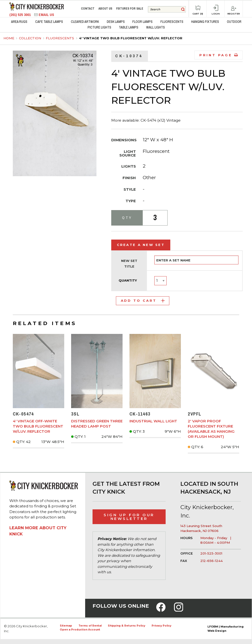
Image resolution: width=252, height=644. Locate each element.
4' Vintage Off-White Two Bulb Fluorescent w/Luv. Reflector (38, 426)
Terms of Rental (90, 626)
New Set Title (129, 264)
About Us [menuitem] (105, 9)
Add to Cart (143, 301)
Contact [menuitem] (88, 9)
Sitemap (66, 626)
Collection (31, 38)
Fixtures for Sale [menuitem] (130, 9)
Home (9, 38)
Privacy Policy (161, 626)
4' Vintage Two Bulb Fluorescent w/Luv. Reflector (131, 38)
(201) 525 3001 (21, 15)
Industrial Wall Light (153, 421)
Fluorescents (60, 38)
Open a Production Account (80, 630)
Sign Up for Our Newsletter (129, 517)
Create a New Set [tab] (141, 245)
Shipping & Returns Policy (126, 626)
